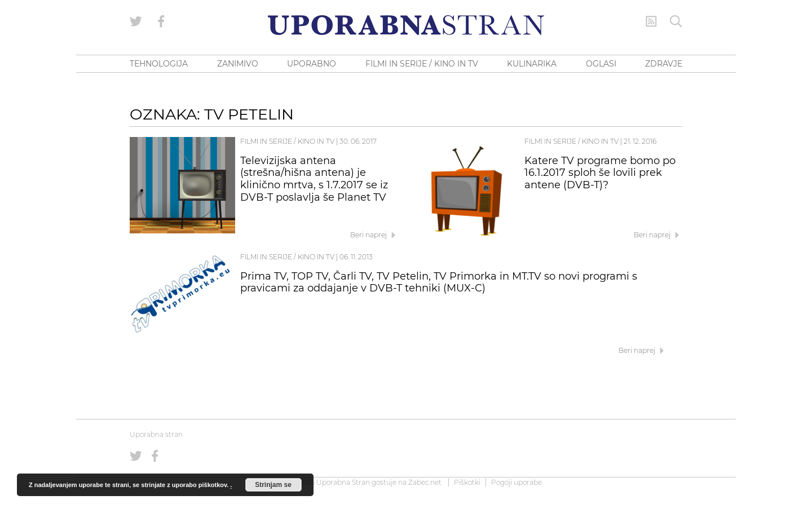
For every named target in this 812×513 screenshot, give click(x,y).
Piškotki (467, 482)
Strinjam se (273, 485)
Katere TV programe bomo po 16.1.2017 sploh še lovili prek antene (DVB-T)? (600, 173)
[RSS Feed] (651, 21)
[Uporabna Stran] (406, 25)
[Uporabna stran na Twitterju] (136, 21)
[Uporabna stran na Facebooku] (161, 21)
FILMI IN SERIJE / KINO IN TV (422, 64)
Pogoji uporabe (517, 482)
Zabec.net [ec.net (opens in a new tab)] (425, 482)
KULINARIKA (532, 64)
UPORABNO (312, 64)
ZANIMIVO (238, 64)
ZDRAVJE (664, 64)
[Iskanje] (676, 21)
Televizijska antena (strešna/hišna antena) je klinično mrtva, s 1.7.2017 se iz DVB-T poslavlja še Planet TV (314, 179)
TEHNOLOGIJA (159, 64)
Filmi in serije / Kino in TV (287, 141)
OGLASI (601, 64)
